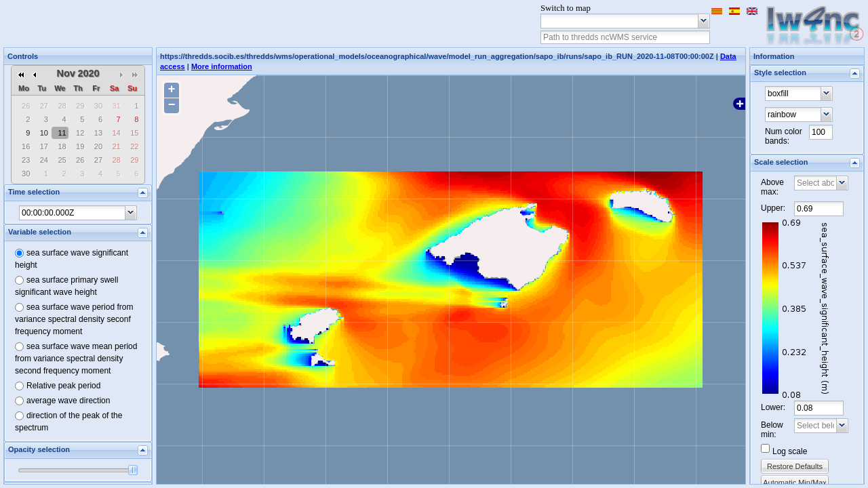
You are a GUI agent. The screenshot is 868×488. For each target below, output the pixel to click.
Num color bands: (784, 136)
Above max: (772, 187)
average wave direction (68, 401)
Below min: (772, 430)
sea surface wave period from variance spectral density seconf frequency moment (74, 319)
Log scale (790, 451)
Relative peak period (63, 386)
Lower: (773, 407)
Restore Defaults (795, 466)
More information (222, 66)
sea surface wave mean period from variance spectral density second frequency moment (76, 359)
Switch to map (566, 8)
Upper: (773, 208)
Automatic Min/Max (795, 483)
